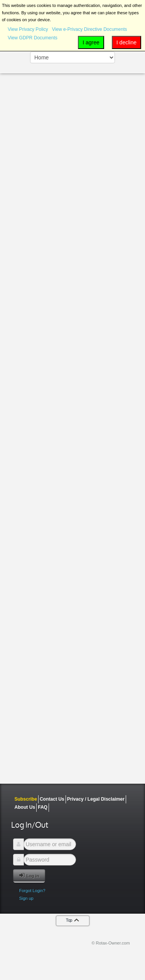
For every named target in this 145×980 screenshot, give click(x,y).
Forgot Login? (32, 891)
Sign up (26, 898)
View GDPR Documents (33, 38)
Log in (29, 875)
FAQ (43, 807)
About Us (25, 807)
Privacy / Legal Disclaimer (96, 799)
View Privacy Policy (28, 29)
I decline (126, 42)
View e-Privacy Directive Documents (90, 29)
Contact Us (52, 799)
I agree (91, 42)
